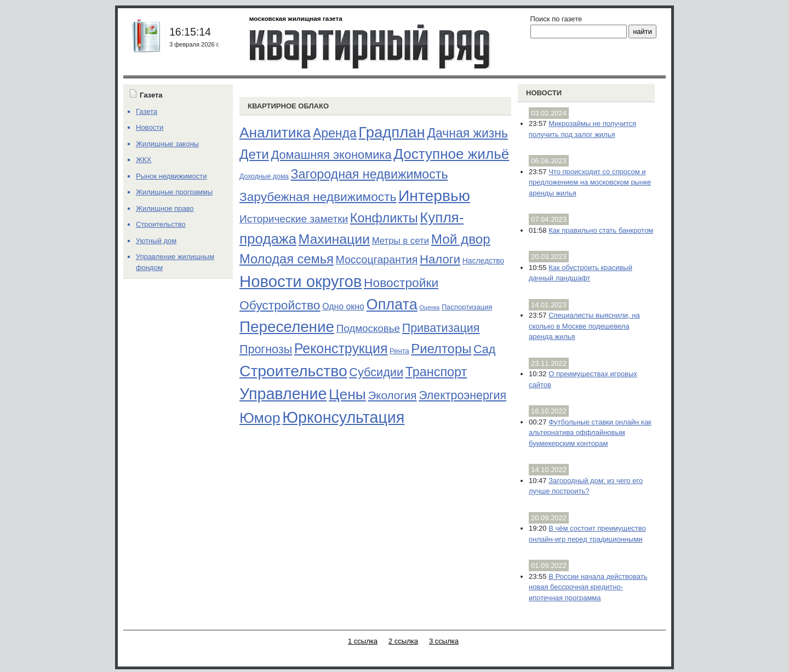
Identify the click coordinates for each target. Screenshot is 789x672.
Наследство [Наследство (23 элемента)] (484, 261)
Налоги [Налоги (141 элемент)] (440, 259)
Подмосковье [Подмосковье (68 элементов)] (368, 328)
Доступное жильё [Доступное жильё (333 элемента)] (451, 154)
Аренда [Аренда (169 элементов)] (335, 133)
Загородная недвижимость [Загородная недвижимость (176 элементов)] (370, 174)
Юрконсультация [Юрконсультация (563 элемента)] (343, 417)
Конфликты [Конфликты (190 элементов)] (384, 218)
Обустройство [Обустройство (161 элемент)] (280, 305)
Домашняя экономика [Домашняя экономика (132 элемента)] (331, 155)
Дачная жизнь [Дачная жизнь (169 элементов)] (467, 133)
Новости (544, 93)
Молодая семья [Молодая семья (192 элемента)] (287, 259)
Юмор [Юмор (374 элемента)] (260, 418)
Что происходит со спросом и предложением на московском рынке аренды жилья (590, 182)
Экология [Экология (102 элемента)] (392, 395)
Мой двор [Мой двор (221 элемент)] (461, 239)
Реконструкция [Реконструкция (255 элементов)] (341, 348)
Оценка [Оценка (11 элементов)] (429, 307)
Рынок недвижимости (171, 176)
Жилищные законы (167, 144)
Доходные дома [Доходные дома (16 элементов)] (264, 176)
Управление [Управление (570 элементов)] (283, 394)
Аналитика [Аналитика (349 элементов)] (275, 133)
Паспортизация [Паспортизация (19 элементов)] (467, 307)
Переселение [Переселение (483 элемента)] (287, 327)
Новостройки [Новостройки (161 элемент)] (401, 283)
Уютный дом (156, 241)
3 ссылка (444, 641)
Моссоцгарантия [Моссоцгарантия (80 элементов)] (376, 260)
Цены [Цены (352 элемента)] (347, 394)
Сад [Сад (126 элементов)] (484, 349)
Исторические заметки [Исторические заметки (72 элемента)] (294, 219)
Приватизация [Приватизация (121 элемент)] (441, 328)
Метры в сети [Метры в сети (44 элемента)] (401, 241)
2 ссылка (403, 641)
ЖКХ (144, 160)
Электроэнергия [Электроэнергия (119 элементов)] (462, 395)
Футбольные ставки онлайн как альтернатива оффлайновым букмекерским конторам (590, 433)
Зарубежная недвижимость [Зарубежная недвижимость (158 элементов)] (318, 197)
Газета (147, 111)
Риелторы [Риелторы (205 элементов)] (441, 349)
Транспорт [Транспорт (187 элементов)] (436, 372)
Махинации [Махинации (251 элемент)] (334, 239)
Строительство (161, 224)
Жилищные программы (174, 192)
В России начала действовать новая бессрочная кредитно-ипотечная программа (588, 587)
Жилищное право (165, 208)
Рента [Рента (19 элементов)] (399, 351)
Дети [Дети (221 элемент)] (254, 154)
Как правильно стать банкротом (601, 230)
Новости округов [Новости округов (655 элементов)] (301, 281)
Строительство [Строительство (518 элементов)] (293, 371)
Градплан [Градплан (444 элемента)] (391, 132)
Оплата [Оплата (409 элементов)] (392, 304)
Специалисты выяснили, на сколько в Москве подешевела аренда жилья (584, 326)
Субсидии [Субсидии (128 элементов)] (376, 372)
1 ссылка (363, 641)
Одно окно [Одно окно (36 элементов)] (343, 306)
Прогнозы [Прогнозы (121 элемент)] (266, 349)
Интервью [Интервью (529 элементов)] (434, 196)
